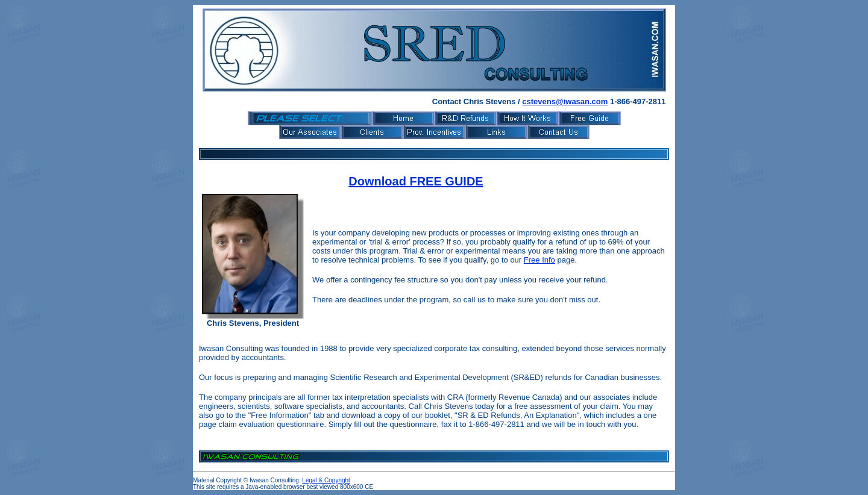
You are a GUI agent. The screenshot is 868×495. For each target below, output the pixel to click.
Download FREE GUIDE (416, 181)
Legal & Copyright (326, 480)
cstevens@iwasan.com (565, 101)
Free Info (539, 260)
